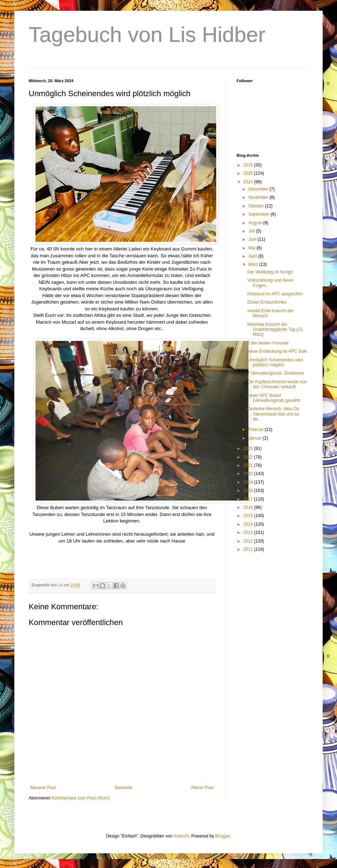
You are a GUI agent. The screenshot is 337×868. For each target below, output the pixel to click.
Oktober (257, 206)
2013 (249, 532)
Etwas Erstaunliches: (267, 302)
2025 (249, 173)
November (259, 197)
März (254, 264)
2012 (249, 541)
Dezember (259, 189)
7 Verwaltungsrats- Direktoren (276, 373)
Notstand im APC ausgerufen (275, 294)
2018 (249, 491)
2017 (249, 499)
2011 (249, 549)
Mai (253, 248)
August (256, 223)
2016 (249, 507)
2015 (249, 516)
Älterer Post (202, 788)
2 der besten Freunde (268, 343)
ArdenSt (181, 836)
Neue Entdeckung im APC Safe (277, 351)
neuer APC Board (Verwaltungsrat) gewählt (274, 398)
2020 (249, 474)
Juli (252, 231)
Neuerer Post (43, 788)
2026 (249, 165)
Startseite (124, 788)
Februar (257, 430)
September (260, 214)
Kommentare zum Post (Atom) (81, 798)
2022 (249, 457)
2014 (249, 524)
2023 (249, 449)
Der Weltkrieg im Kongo (270, 272)
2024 (249, 182)
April (253, 256)
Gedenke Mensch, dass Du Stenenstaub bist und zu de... (273, 414)
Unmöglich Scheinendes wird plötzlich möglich (275, 362)
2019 (249, 482)
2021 (249, 465)
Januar (256, 438)
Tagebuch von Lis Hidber (147, 35)
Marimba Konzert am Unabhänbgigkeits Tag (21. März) (276, 330)
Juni (253, 239)
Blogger (222, 836)
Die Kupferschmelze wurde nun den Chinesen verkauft (277, 384)
